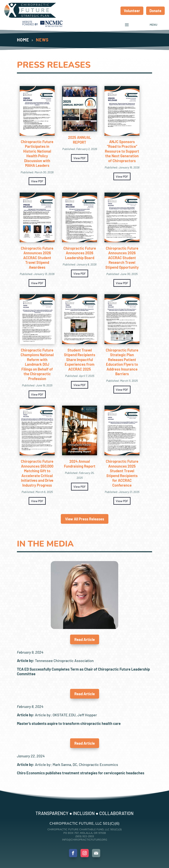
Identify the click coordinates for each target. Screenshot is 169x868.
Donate (155, 11)
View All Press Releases (85, 519)
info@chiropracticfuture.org (85, 840)
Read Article (85, 639)
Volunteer (132, 11)
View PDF (37, 181)
